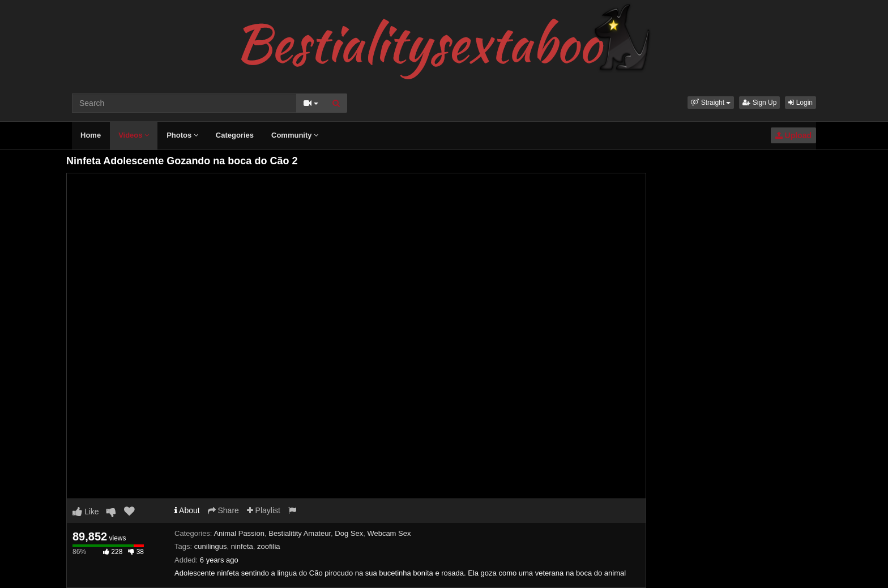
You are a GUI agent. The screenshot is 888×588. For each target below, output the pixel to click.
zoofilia (268, 546)
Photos (182, 135)
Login (801, 103)
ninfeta (242, 546)
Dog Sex (349, 533)
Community (295, 135)
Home (91, 135)
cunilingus (211, 546)
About (187, 510)
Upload (793, 135)
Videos (134, 135)
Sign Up (759, 103)
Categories (235, 135)
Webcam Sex (389, 533)
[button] (711, 103)
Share (223, 510)
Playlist (264, 510)
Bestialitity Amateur (300, 533)
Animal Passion (239, 533)
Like (86, 512)
